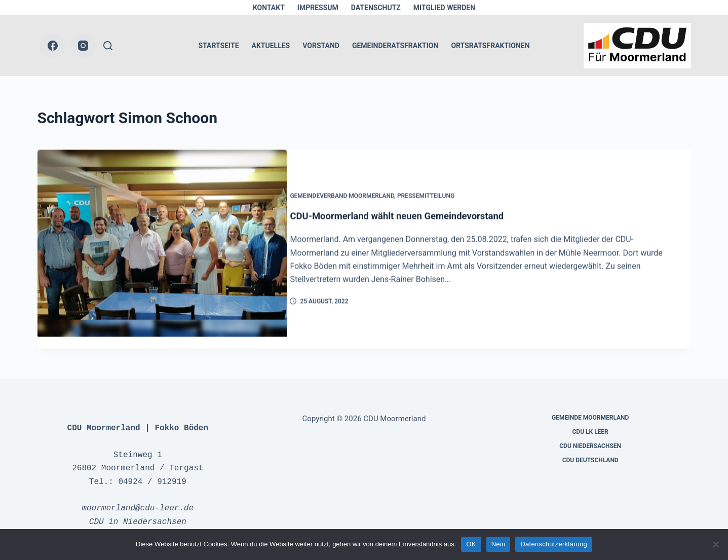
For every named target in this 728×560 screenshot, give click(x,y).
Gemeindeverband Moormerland (354, 191)
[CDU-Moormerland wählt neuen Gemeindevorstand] (162, 244)
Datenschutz (376, 8)
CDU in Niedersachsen (138, 510)
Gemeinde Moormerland (590, 406)
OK (471, 544)
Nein (499, 544)
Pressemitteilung (437, 191)
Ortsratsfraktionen (490, 46)
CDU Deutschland (590, 449)
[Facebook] (53, 46)
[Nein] (715, 544)
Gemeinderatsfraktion (395, 46)
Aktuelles (271, 46)
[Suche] (108, 46)
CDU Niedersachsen (590, 434)
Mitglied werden (444, 8)
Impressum (318, 8)
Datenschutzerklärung (553, 544)
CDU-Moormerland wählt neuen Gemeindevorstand (418, 211)
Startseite (218, 46)
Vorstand (321, 46)
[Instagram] (83, 46)
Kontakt (269, 8)
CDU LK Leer (590, 420)
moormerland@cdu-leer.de (138, 497)
